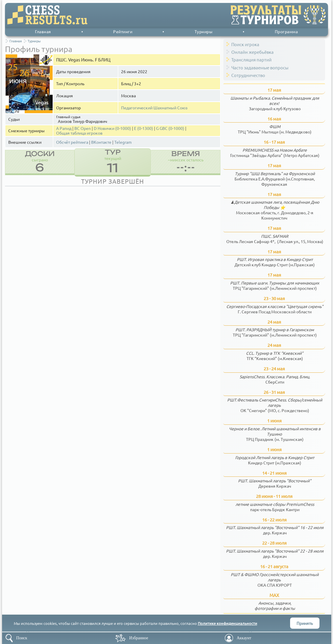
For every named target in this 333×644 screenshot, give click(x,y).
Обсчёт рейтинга (72, 142)
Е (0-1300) (144, 128)
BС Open (83, 128)
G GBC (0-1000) (170, 128)
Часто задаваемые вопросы (260, 67)
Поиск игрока (245, 44)
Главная (43, 31)
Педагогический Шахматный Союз (154, 108)
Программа (286, 31)
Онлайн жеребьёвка (252, 52)
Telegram (123, 142)
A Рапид (64, 128)
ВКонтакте (101, 142)
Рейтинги (123, 31)
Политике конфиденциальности (227, 623)
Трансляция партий (251, 60)
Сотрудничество (248, 75)
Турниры (204, 31)
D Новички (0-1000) (112, 128)
